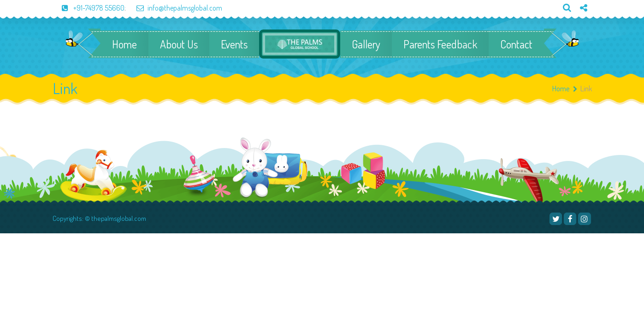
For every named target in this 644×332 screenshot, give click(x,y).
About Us (179, 44)
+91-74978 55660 (89, 8)
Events (234, 44)
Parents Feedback (440, 44)
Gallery (366, 44)
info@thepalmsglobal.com (175, 8)
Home (124, 44)
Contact (516, 44)
